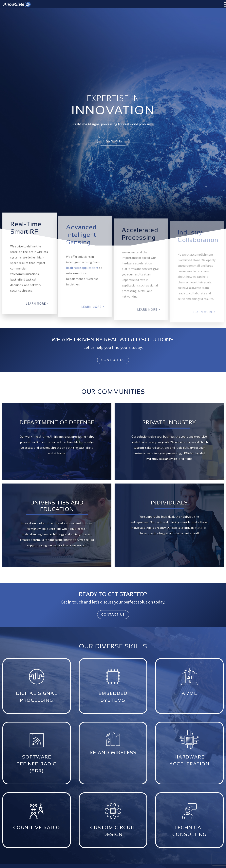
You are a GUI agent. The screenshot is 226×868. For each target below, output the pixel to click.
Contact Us (113, 360)
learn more (113, 141)
